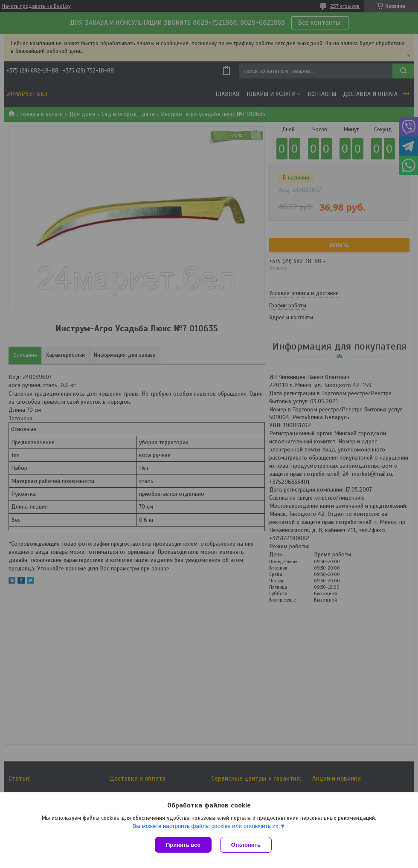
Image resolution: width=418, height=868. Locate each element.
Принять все (183, 845)
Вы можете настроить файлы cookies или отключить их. (206, 826)
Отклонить (246, 845)
